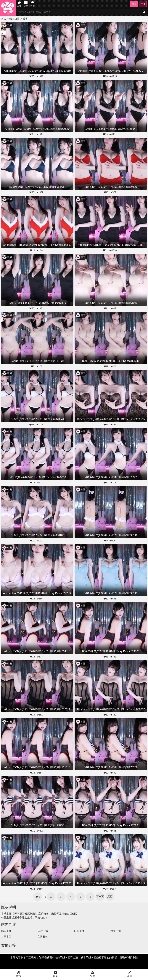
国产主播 (43, 931)
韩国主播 (6, 931)
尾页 (110, 897)
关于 (33, 4)
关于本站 (6, 937)
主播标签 (43, 937)
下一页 (100, 897)
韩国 (9, 25)
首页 (19, 4)
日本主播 (79, 931)
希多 (25, 19)
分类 (26, 4)
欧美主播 (116, 931)
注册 (143, 4)
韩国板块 (15, 19)
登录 (134, 4)
